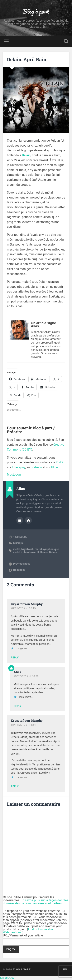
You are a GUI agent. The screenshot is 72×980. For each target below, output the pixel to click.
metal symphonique (47, 549)
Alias (17, 672)
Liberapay (19, 467)
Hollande (42, 552)
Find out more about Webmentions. (29, 931)
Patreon (37, 467)
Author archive (20, 520)
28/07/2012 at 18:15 (23, 608)
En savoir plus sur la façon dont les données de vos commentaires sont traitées (36, 902)
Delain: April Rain (27, 59)
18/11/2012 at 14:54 (23, 725)
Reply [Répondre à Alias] (18, 706)
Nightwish (27, 549)
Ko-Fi (59, 462)
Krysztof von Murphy (27, 604)
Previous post (21, 564)
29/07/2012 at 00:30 (26, 676)
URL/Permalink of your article (23, 935)
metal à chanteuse (24, 552)
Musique (18, 543)
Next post (19, 570)
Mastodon (14, 475)
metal (17, 549)
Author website (28, 520)
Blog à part (36, 11)
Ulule (54, 467)
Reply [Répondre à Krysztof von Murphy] (15, 658)
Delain (53, 552)
